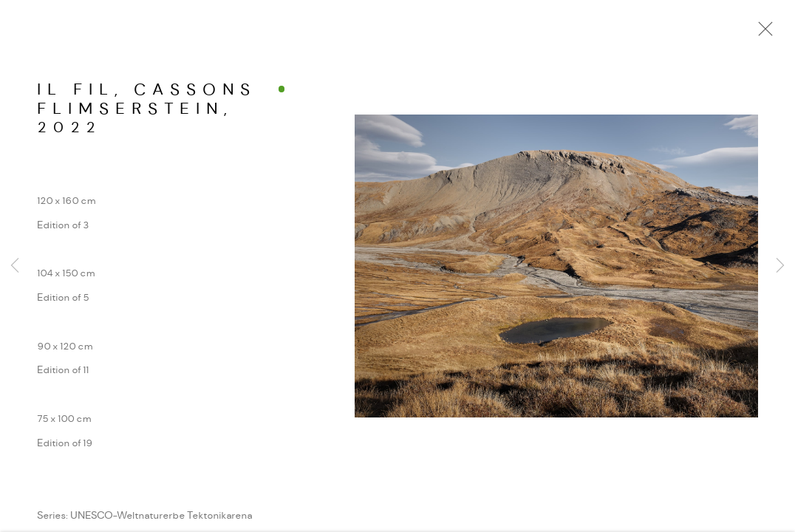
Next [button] (780, 266)
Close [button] (762, 33)
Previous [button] (15, 266)
